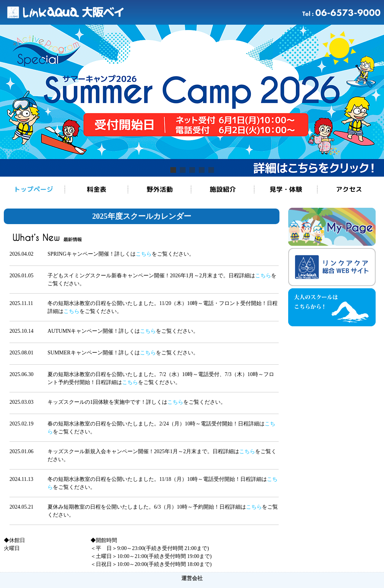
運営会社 (192, 578)
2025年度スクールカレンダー (142, 216)
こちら (144, 254)
